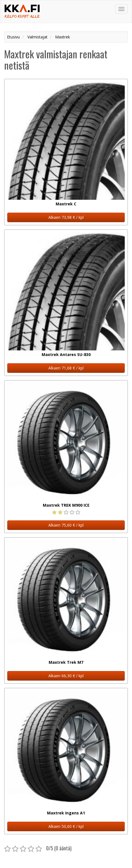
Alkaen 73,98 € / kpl (66, 217)
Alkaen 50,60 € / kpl (66, 826)
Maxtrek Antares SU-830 (66, 354)
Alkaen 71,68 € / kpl (66, 368)
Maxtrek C (66, 204)
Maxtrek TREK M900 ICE (66, 505)
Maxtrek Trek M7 (66, 662)
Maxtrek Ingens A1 (66, 813)
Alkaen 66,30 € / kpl (66, 676)
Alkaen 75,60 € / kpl (66, 525)
